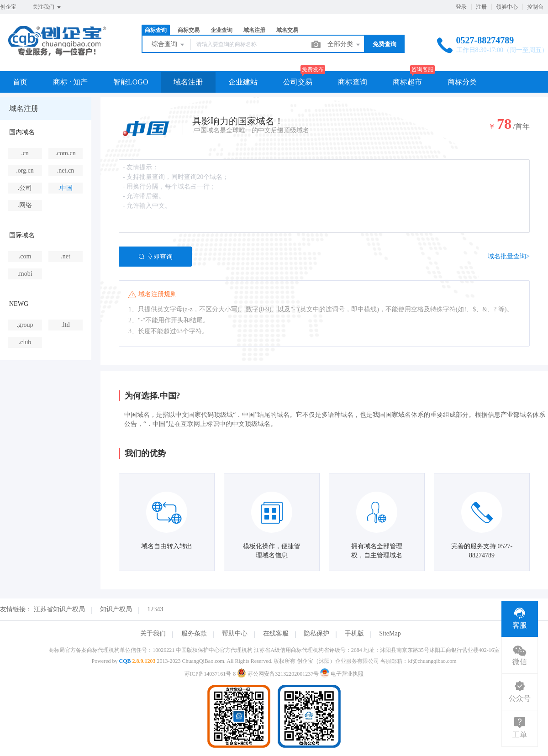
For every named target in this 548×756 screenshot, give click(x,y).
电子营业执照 (342, 674)
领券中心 (507, 7)
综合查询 (169, 45)
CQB (125, 661)
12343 (155, 609)
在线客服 (276, 633)
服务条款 (194, 633)
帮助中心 (235, 633)
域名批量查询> (509, 256)
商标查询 (156, 30)
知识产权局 (116, 609)
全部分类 (344, 45)
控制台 (535, 7)
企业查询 (221, 30)
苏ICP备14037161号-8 (210, 674)
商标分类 (462, 82)
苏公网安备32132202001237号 (279, 674)
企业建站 (243, 82)
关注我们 (47, 7)
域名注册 (254, 30)
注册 (481, 7)
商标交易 (189, 30)
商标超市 (407, 82)
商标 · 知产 (70, 82)
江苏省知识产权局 (59, 609)
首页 (20, 82)
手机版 (354, 633)
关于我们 (153, 633)
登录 (461, 7)
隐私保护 (316, 633)
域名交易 (287, 30)
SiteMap (390, 633)
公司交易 (298, 82)
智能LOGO (131, 82)
